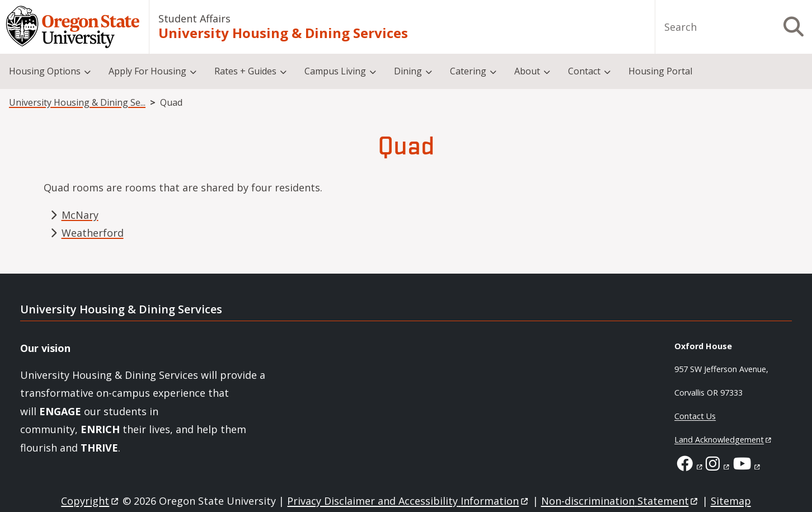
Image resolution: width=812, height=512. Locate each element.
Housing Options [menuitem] (45, 71)
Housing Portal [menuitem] (660, 71)
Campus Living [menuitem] (335, 71)
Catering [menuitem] (468, 71)
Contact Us (695, 416)
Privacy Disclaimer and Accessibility (408, 501)
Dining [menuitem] (408, 71)
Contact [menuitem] (584, 71)
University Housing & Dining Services (283, 33)
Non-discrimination (620, 501)
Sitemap (731, 501)
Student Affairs (194, 18)
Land (723, 440)
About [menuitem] (527, 71)
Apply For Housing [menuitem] (147, 71)
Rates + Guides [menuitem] (245, 71)
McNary (80, 215)
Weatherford (93, 233)
